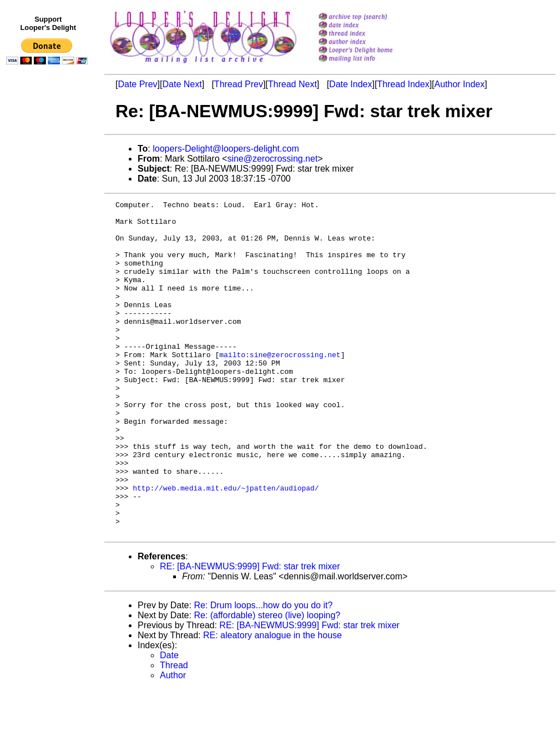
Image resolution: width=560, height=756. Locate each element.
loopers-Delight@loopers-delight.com (226, 149)
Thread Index (403, 84)
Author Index (460, 84)
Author (173, 742)
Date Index (350, 84)
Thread (174, 732)
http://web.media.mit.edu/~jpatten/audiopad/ (226, 546)
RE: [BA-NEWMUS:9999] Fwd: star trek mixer (250, 633)
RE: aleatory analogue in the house (273, 702)
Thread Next (292, 84)
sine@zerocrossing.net (272, 159)
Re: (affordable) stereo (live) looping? (267, 682)
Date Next (182, 84)
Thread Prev (239, 84)
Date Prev (137, 84)
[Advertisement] (49, 298)
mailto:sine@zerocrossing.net (280, 386)
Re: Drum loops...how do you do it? (263, 672)
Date (169, 722)
